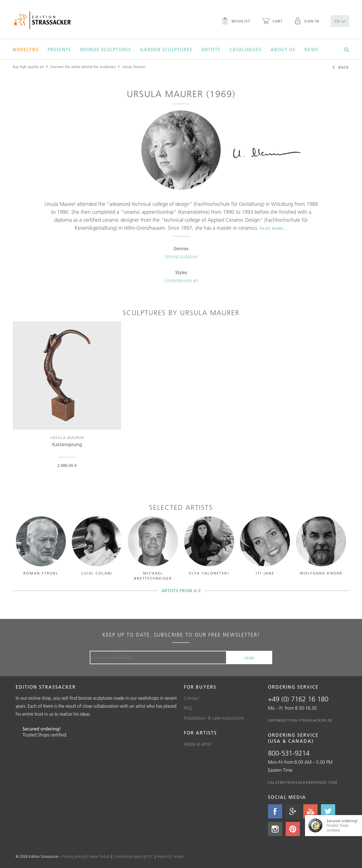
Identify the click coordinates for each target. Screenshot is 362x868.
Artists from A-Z (181, 591)
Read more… (274, 228)
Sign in (307, 22)
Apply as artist (197, 744)
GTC (150, 856)
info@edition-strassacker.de (300, 720)
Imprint (162, 856)
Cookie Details (98, 856)
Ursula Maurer (134, 67)
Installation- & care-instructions (214, 718)
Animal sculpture (181, 256)
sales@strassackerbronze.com (303, 782)
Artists (211, 50)
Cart (272, 22)
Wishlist (236, 22)
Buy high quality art (28, 67)
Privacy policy (73, 856)
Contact (192, 698)
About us (283, 50)
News (311, 50)
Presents (59, 50)
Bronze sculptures (105, 50)
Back (340, 68)
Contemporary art (181, 280)
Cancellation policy (128, 856)
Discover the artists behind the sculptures (83, 67)
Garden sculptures (166, 50)
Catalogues (245, 50)
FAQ (188, 708)
